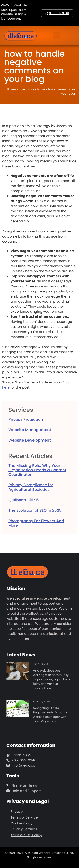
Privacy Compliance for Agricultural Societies (31, 487)
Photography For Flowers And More (36, 523)
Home (11, 89)
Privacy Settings (24, 829)
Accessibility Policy (26, 835)
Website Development (30, 440)
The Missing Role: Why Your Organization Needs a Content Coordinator (37, 470)
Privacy (17, 811)
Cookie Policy (21, 823)
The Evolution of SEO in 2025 (35, 510)
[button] (56, 36)
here (6, 387)
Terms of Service (24, 817)
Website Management (30, 430)
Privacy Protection (26, 419)
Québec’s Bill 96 (24, 500)
